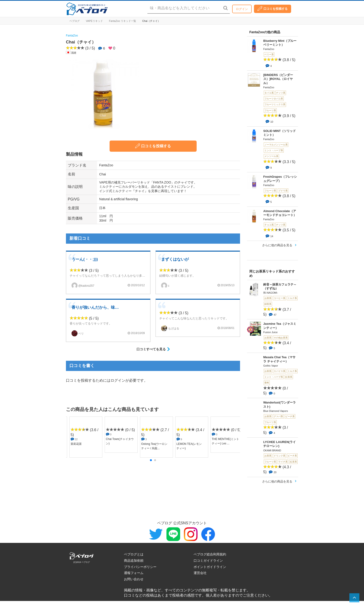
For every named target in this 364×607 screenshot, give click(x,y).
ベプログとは (134, 554)
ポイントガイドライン (210, 567)
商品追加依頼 (134, 561)
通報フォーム (134, 573)
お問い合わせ (134, 579)
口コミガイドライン (208, 561)
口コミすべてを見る (151, 349)
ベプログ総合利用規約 (210, 554)
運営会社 (200, 573)
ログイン (242, 9)
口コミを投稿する (273, 8)
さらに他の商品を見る (277, 245)
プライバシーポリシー (140, 567)
